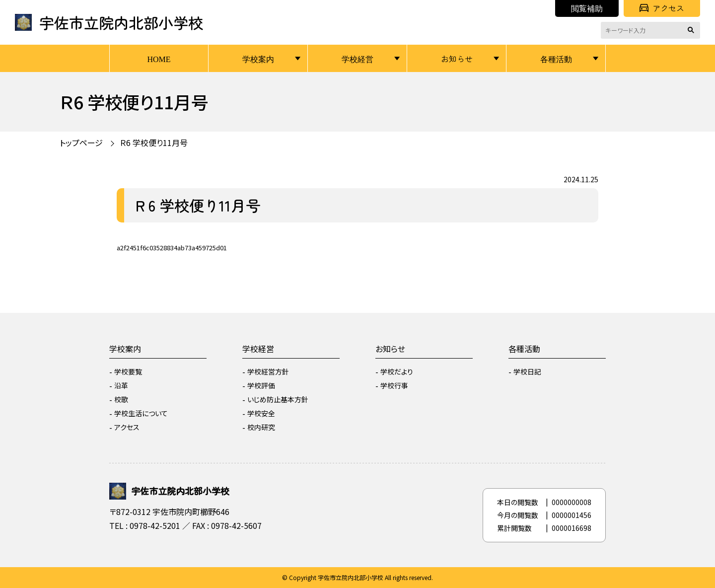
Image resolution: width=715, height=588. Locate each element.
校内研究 (261, 427)
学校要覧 (128, 371)
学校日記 (527, 371)
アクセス (662, 8)
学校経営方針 (268, 371)
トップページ (81, 143)
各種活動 (556, 59)
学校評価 (261, 385)
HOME (159, 59)
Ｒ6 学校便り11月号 (154, 143)
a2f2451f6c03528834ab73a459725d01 (172, 248)
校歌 (121, 399)
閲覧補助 (587, 8)
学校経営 (357, 59)
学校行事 (394, 385)
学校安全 (261, 413)
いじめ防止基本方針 (278, 399)
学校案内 (258, 59)
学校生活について (141, 413)
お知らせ (457, 59)
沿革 (121, 385)
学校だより (397, 371)
